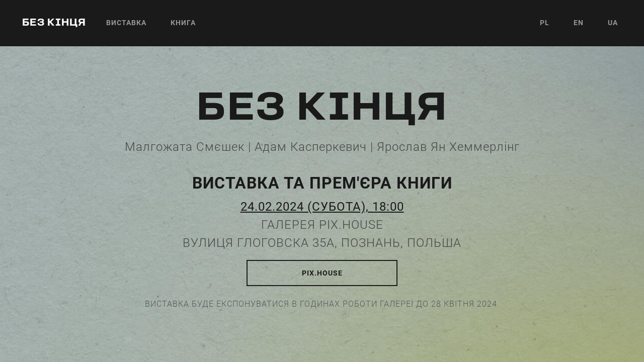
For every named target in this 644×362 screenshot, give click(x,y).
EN (579, 23)
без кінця (54, 23)
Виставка (126, 23)
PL (545, 23)
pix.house (322, 273)
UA (613, 23)
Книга (183, 23)
